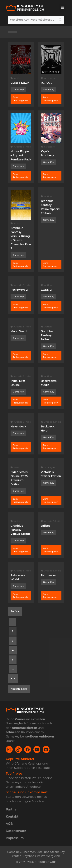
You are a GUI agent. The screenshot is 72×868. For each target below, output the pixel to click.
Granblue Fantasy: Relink (47, 335)
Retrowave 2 (19, 290)
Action (18, 78)
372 (13, 679)
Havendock (18, 426)
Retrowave (48, 575)
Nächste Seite (19, 689)
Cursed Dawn (20, 83)
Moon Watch (19, 331)
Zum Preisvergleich (20, 99)
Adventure (50, 78)
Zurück (15, 611)
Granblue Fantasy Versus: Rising (20, 530)
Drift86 (46, 526)
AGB (9, 824)
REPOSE (47, 83)
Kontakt (12, 817)
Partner (12, 809)
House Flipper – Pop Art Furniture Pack (21, 155)
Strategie (50, 147)
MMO (17, 467)
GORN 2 (46, 290)
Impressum (15, 838)
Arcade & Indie (22, 147)
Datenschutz (16, 831)
